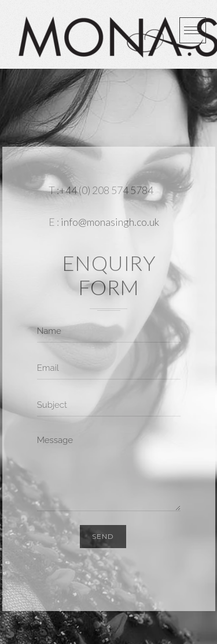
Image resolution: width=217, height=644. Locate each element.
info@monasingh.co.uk (110, 222)
